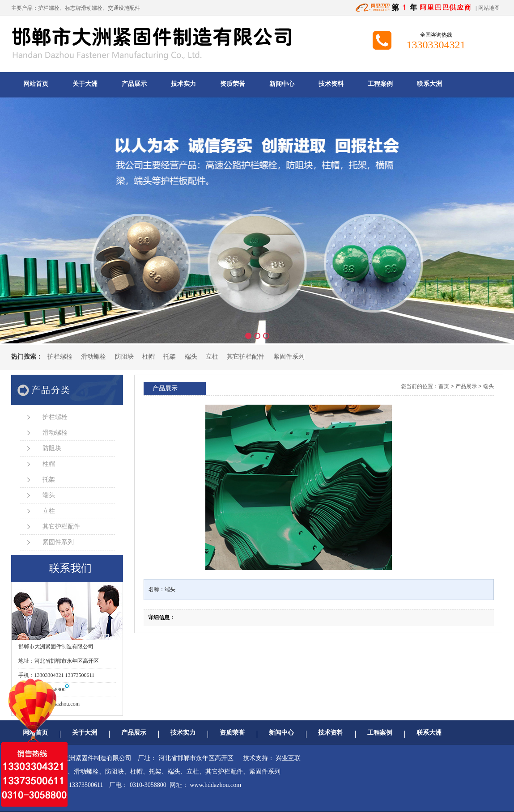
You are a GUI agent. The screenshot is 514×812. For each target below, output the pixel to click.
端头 (191, 357)
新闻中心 (282, 84)
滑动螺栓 (93, 357)
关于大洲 (85, 84)
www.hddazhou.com (215, 785)
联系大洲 (429, 84)
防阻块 (124, 357)
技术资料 (331, 84)
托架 (170, 357)
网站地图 (489, 8)
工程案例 (380, 84)
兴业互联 (288, 758)
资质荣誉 (233, 84)
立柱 (212, 357)
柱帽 (149, 357)
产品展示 (134, 84)
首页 (444, 386)
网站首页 (36, 84)
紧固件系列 (289, 357)
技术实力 (183, 84)
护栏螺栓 (49, 8)
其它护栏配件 (246, 357)
